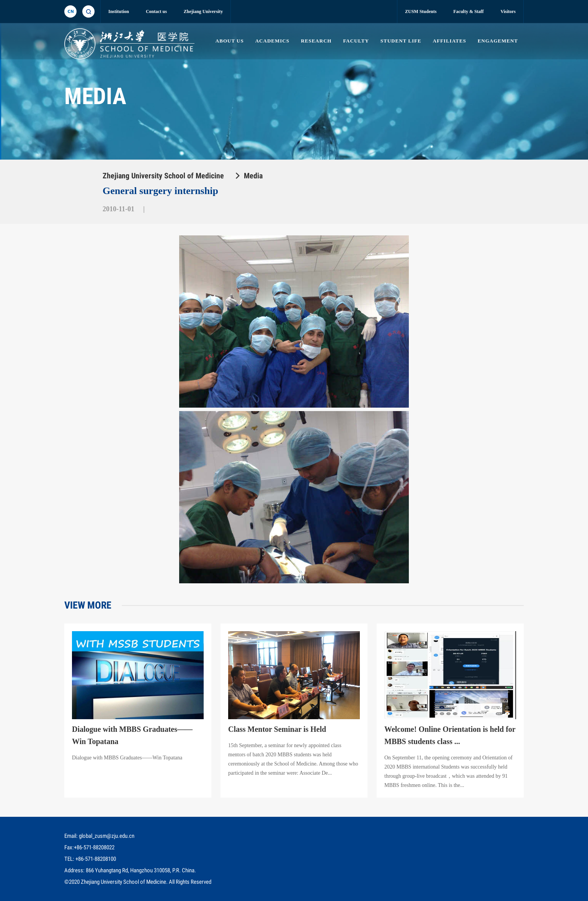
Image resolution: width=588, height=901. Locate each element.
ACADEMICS (272, 41)
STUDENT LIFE (401, 41)
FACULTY (356, 41)
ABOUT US (230, 41)
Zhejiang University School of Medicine (163, 176)
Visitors (508, 11)
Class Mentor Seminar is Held (277, 729)
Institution (119, 11)
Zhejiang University (203, 11)
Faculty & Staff (468, 11)
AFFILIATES (450, 41)
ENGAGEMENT (498, 41)
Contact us (156, 11)
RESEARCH (316, 41)
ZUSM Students (421, 11)
